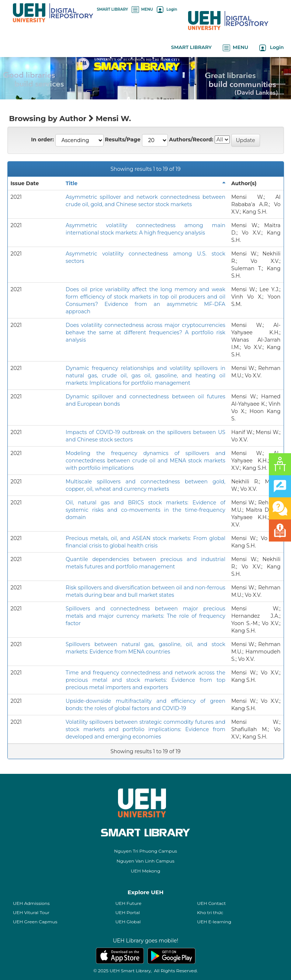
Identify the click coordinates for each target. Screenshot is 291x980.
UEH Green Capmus (35, 922)
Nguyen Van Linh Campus (145, 861)
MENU (142, 9)
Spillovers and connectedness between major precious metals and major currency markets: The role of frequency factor (145, 616)
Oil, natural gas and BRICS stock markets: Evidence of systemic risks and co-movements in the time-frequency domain (145, 510)
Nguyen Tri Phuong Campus (145, 851)
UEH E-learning (214, 922)
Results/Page (123, 140)
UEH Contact (211, 903)
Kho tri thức (210, 912)
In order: (42, 140)
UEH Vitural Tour (31, 912)
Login (167, 9)
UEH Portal (128, 912)
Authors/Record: (191, 140)
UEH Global (128, 922)
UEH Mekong (146, 871)
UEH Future (129, 903)
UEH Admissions (31, 903)
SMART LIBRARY (113, 9)
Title (72, 183)
